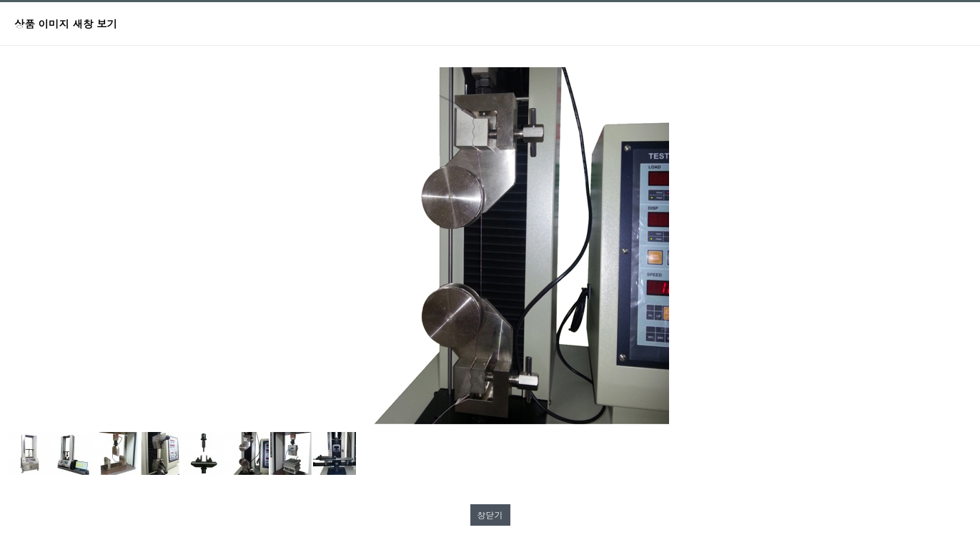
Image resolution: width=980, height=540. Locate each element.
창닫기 (490, 515)
